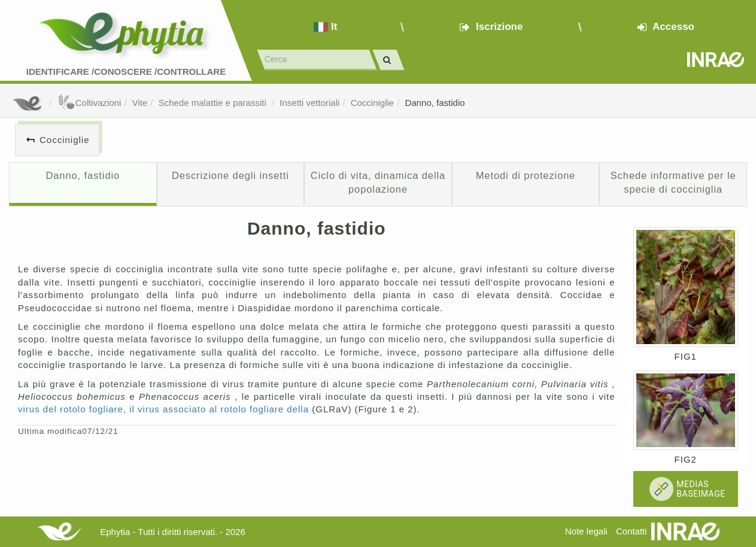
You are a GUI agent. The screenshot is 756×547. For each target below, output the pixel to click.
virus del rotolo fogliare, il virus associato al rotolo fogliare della (165, 409)
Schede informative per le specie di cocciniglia (673, 183)
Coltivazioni (89, 103)
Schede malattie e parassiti (214, 103)
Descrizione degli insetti (230, 175)
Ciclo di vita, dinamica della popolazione (378, 183)
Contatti (631, 531)
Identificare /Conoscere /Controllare (126, 72)
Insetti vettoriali (309, 103)
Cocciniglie (373, 103)
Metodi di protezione (526, 175)
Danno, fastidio (435, 103)
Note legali (586, 531)
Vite (140, 103)
